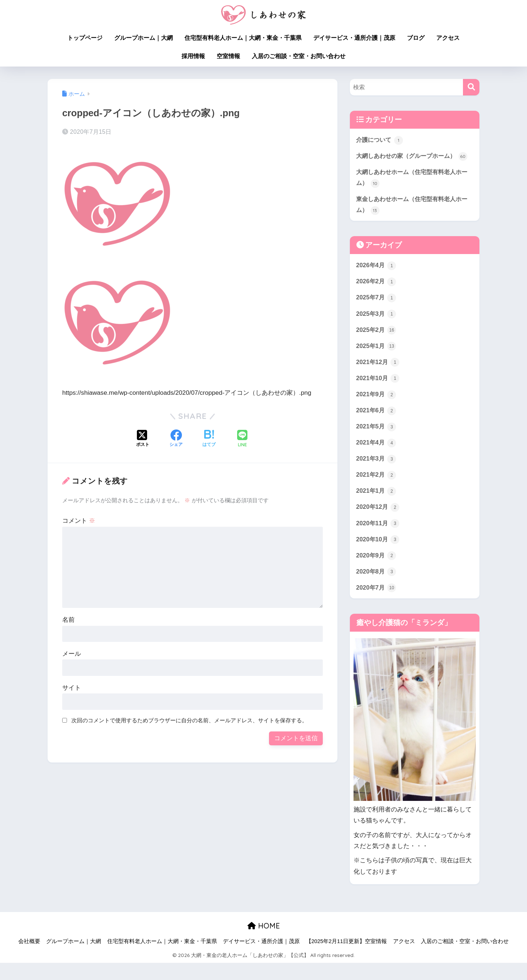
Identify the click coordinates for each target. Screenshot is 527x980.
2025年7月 (377, 311)
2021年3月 (377, 474)
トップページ (85, 38)
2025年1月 (377, 360)
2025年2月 (377, 343)
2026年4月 (377, 278)
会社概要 (29, 959)
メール (72, 654)
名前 (68, 620)
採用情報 (193, 56)
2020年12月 (378, 523)
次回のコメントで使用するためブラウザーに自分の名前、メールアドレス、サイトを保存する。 (189, 720)
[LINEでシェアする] (242, 439)
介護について (381, 140)
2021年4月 (377, 458)
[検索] (471, 87)
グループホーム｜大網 (143, 38)
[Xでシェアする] (143, 439)
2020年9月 (377, 572)
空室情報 (228, 56)
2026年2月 (377, 294)
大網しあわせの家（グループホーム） (409, 162)
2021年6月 (377, 425)
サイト (72, 688)
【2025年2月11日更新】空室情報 (346, 959)
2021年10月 (378, 392)
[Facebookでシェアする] (176, 439)
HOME (264, 943)
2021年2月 (377, 490)
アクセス (448, 38)
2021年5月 (377, 441)
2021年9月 (377, 409)
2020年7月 (377, 605)
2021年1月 (377, 507)
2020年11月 (378, 540)
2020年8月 (377, 589)
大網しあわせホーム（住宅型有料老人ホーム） (412, 190)
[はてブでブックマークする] (209, 439)
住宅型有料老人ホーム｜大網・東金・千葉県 (243, 38)
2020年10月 (378, 556)
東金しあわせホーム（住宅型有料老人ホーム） (412, 217)
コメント (79, 521)
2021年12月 (378, 376)
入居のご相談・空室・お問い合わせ (299, 56)
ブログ (416, 38)
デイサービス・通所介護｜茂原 (354, 38)
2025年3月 (377, 327)
